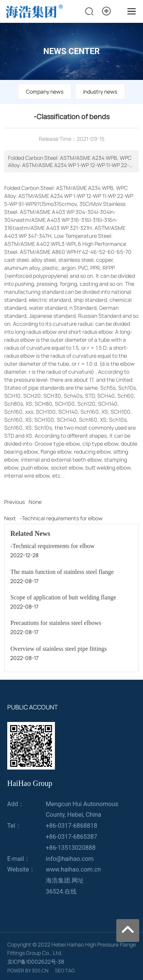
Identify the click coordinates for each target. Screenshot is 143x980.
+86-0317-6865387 (71, 837)
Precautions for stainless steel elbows (56, 623)
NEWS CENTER (71, 51)
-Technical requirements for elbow (61, 518)
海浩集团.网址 (65, 880)
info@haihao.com (70, 859)
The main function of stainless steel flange (62, 572)
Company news (45, 92)
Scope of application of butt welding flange (63, 597)
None (35, 502)
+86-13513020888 (71, 848)
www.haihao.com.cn (73, 869)
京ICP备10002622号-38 (36, 962)
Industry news (100, 92)
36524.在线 (61, 892)
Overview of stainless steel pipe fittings (59, 649)
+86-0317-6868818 (71, 826)
